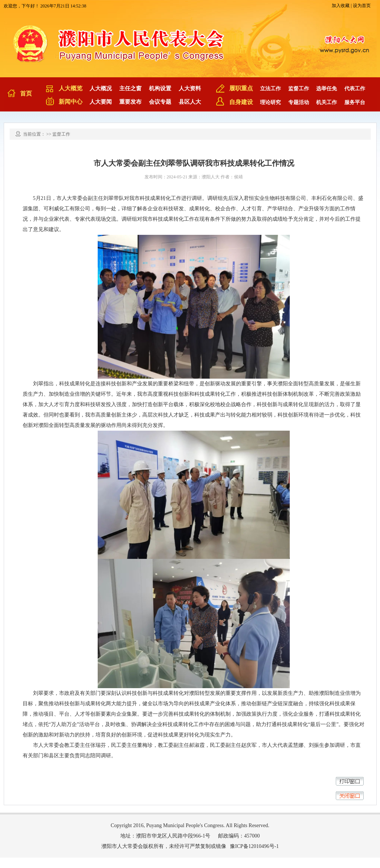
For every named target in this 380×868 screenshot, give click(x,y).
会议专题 (160, 102)
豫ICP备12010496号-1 (254, 846)
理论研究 (270, 102)
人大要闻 (101, 102)
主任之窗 (130, 88)
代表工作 (355, 89)
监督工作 (299, 89)
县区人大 (190, 102)
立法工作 (270, 89)
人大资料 (190, 88)
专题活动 (299, 102)
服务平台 (355, 102)
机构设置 (160, 88)
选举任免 (327, 89)
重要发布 (130, 102)
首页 (26, 93)
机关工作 (327, 102)
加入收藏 (341, 6)
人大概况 (101, 88)
